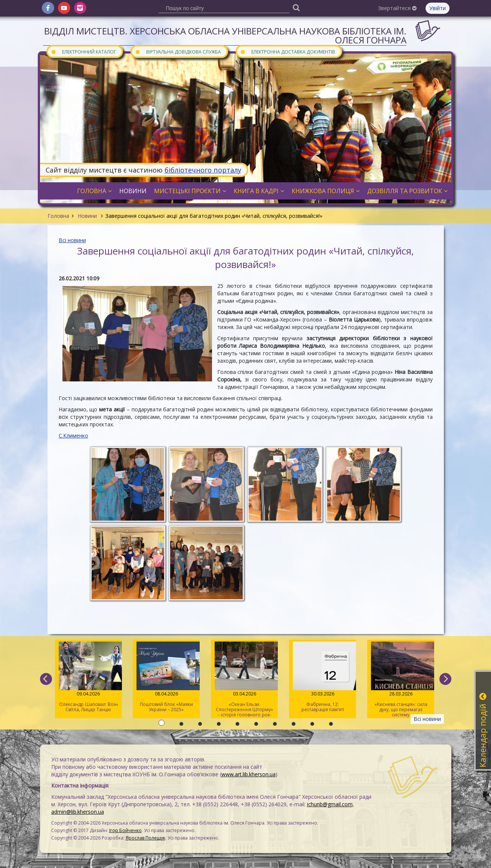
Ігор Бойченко (125, 830)
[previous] (46, 679)
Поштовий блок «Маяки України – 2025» (166, 677)
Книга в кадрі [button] (259, 191)
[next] (445, 679)
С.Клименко (73, 435)
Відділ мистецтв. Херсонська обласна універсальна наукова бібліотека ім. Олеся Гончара (225, 35)
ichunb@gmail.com (330, 804)
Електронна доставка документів (288, 51)
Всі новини (72, 240)
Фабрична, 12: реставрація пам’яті (323, 677)
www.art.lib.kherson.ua (248, 774)
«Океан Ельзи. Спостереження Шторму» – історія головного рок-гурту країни (244, 680)
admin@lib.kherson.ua (78, 812)
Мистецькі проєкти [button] (190, 191)
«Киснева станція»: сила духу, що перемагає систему (401, 680)
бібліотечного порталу (203, 170)
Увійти (438, 8)
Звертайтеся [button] (397, 8)
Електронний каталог (83, 51)
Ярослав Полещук (145, 838)
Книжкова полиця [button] (326, 191)
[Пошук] (297, 7)
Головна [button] (94, 191)
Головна (58, 216)
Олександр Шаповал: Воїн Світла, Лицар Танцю (88, 677)
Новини (87, 216)
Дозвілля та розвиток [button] (407, 191)
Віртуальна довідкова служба (178, 51)
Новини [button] (133, 191)
